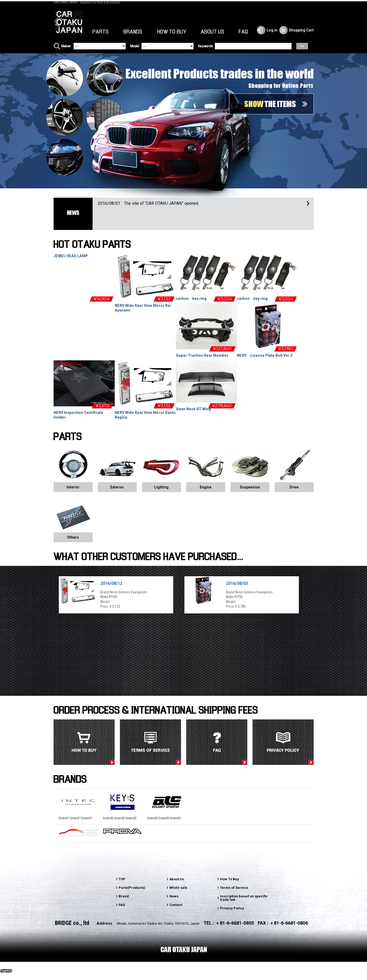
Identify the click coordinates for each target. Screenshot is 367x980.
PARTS (101, 32)
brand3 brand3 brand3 (167, 816)
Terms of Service (234, 888)
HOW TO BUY (172, 32)
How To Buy (230, 879)
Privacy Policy (232, 908)
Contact (176, 905)
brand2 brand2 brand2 (123, 816)
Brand (124, 896)
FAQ (243, 32)
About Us (177, 879)
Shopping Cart (301, 30)
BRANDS (133, 32)
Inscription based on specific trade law (244, 898)
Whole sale (178, 888)
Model (135, 46)
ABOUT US (213, 32)
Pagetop (6, 971)
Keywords (206, 46)
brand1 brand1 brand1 (78, 816)
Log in (272, 30)
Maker (66, 46)
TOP (122, 879)
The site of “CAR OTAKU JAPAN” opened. (148, 203)
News (174, 896)
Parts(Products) (132, 888)
